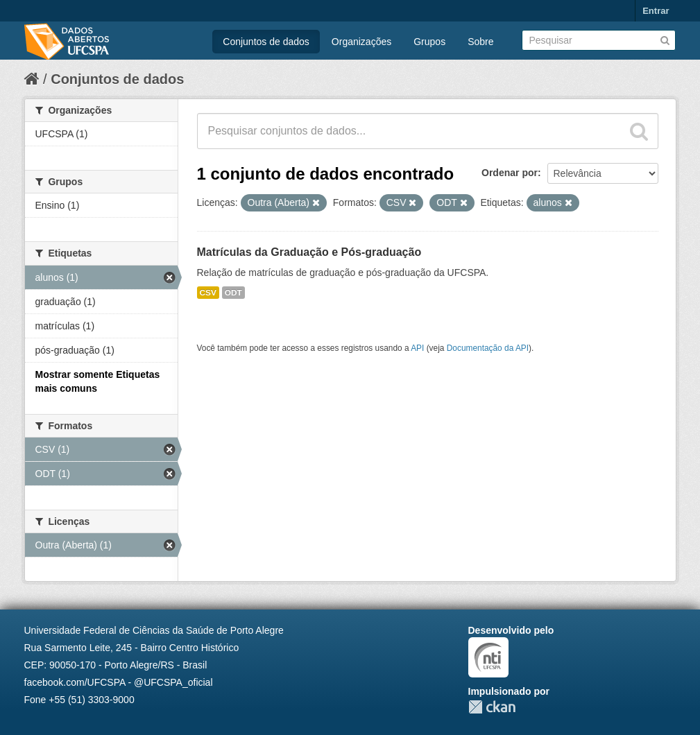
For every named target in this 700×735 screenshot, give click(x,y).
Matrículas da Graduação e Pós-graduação (309, 252)
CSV (208, 293)
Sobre (480, 42)
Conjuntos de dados (266, 42)
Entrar (656, 11)
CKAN (492, 707)
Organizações (361, 42)
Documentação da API (488, 348)
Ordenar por (510, 173)
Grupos (429, 42)
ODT (233, 293)
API (417, 348)
